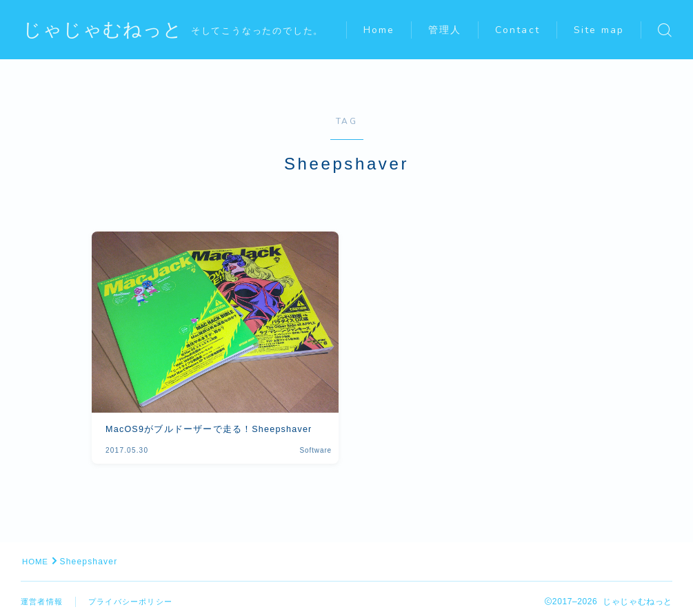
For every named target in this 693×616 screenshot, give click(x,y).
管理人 (453, 15)
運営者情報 (43, 602)
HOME (36, 562)
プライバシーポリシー (137, 602)
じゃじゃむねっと (106, 30)
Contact (526, 15)
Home (386, 15)
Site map (395, 46)
